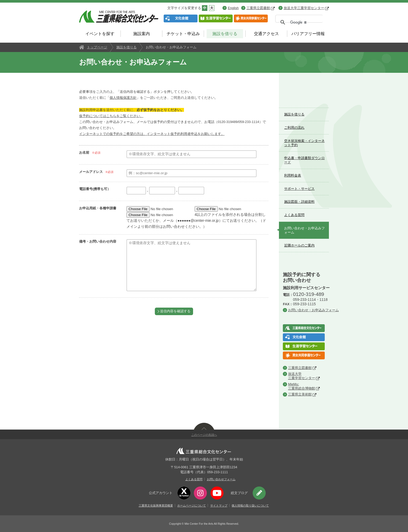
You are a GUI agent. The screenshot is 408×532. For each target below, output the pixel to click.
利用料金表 (293, 175)
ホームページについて (192, 505)
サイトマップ (219, 505)
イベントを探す (100, 34)
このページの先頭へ (204, 435)
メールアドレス (91, 172)
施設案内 (142, 34)
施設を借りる (225, 34)
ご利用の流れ (294, 128)
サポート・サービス (299, 189)
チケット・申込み (183, 34)
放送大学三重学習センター (306, 8)
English (233, 8)
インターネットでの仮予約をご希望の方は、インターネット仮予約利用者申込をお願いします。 (152, 134)
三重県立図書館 (261, 8)
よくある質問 (294, 215)
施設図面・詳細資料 (299, 202)
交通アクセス (266, 34)
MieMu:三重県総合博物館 (302, 386)
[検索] (298, 22)
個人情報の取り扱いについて (250, 505)
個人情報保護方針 (123, 98)
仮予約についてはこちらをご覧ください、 (111, 116)
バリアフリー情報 (308, 34)
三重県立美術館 (300, 394)
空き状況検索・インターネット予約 (304, 143)
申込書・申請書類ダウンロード (304, 160)
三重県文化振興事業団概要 (156, 505)
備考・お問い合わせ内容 (98, 241)
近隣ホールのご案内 (299, 245)
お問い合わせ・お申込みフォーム (304, 230)
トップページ (97, 47)
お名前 (84, 153)
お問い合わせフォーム (221, 479)
